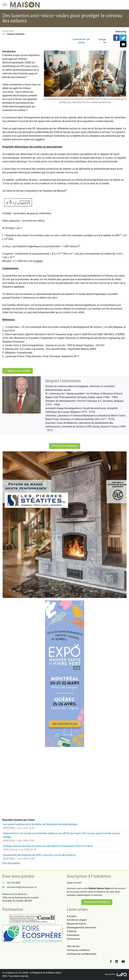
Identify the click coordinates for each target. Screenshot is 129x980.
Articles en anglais (77, 920)
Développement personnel (81, 927)
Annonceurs (73, 939)
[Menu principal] (5, 5)
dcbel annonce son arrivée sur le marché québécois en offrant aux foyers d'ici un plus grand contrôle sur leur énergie (62, 835)
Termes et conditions (78, 950)
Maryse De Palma (76, 924)
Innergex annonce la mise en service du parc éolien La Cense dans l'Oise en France (48, 846)
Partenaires (73, 935)
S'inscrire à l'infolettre (65, 446)
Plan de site (73, 946)
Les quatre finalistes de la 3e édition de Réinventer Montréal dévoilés (40, 824)
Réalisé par (110, 974)
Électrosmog (121, 32)
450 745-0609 (14, 883)
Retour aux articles (18, 371)
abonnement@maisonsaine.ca (22, 887)
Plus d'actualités (11, 863)
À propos (72, 916)
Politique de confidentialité (82, 954)
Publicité (72, 931)
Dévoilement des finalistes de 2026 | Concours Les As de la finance (39, 855)
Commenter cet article (81, 41)
